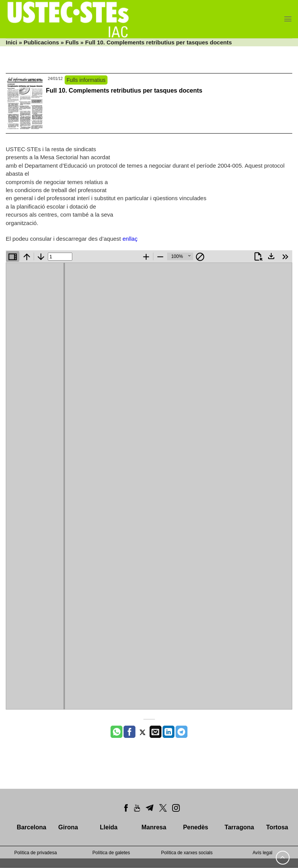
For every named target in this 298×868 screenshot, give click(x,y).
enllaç (130, 239)
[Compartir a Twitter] (142, 732)
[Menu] (288, 19)
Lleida (109, 827)
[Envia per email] (156, 732)
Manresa (154, 827)
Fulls (72, 42)
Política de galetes (111, 853)
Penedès (195, 827)
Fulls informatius (86, 80)
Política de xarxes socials (187, 853)
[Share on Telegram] (182, 732)
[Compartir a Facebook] (129, 732)
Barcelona (32, 827)
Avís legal (262, 853)
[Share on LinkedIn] (169, 732)
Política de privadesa (35, 853)
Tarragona (239, 827)
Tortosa (277, 827)
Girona (68, 827)
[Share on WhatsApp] (116, 732)
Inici (11, 42)
